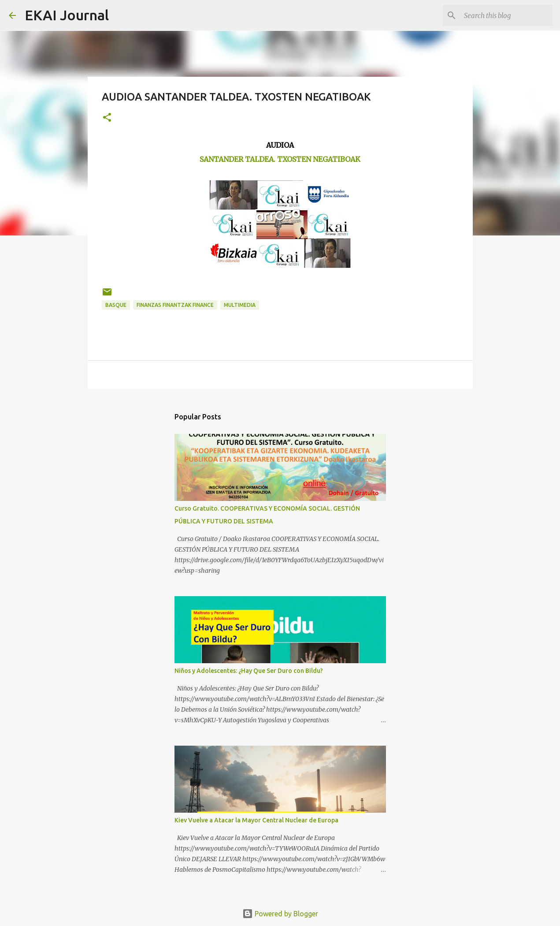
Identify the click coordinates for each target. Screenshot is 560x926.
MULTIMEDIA (240, 305)
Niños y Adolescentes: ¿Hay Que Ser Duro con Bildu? (249, 671)
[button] (107, 118)
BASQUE (116, 305)
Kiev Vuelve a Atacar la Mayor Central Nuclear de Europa (256, 820)
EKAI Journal (67, 15)
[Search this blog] (507, 15)
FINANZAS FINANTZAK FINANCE (175, 305)
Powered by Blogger (280, 914)
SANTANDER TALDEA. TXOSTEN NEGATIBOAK (280, 159)
